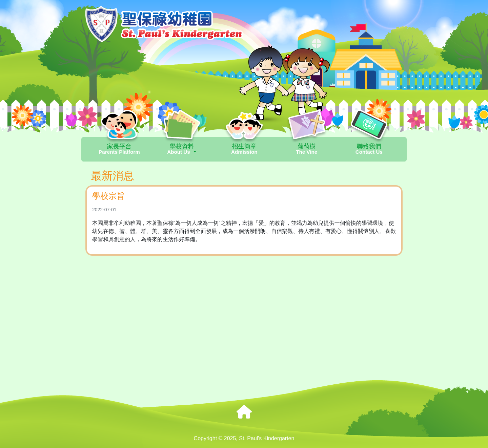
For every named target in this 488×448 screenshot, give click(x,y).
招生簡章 (244, 149)
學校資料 (182, 149)
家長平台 (119, 149)
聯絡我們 (369, 149)
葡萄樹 (307, 149)
